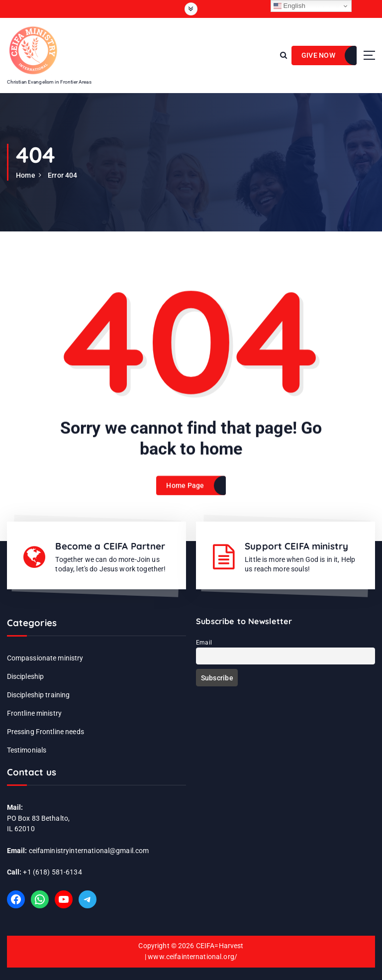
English (290, 6)
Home (26, 175)
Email (204, 643)
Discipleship (26, 676)
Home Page (185, 492)
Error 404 (62, 175)
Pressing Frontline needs (46, 732)
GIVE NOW (318, 55)
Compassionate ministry (45, 658)
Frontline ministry (34, 713)
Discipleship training (39, 695)
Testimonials (27, 750)
